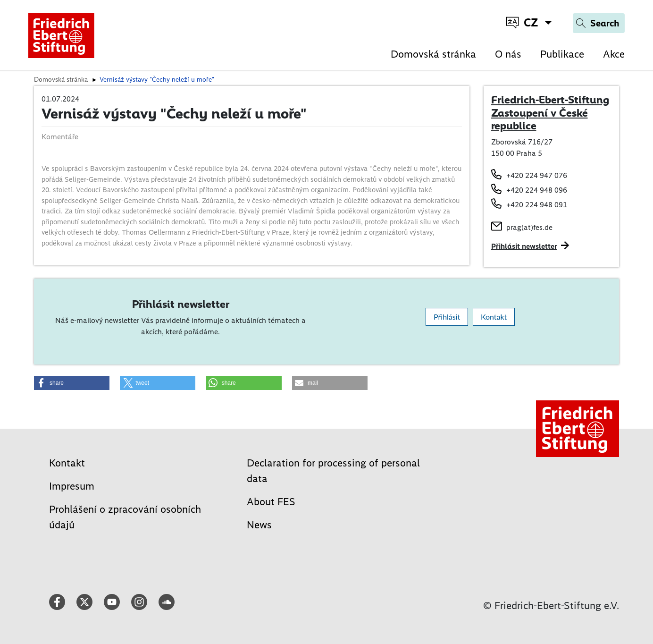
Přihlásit (447, 317)
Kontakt (494, 317)
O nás (508, 54)
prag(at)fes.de (529, 227)
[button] (72, 383)
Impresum (72, 486)
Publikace (562, 54)
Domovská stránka (433, 54)
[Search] (599, 23)
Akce (614, 54)
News (259, 525)
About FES (271, 502)
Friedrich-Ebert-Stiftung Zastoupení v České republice (550, 113)
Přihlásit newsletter (524, 246)
